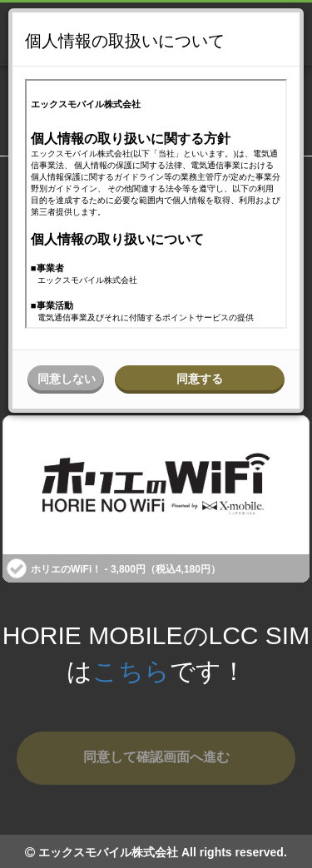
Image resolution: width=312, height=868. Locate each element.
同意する (200, 379)
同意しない (67, 379)
